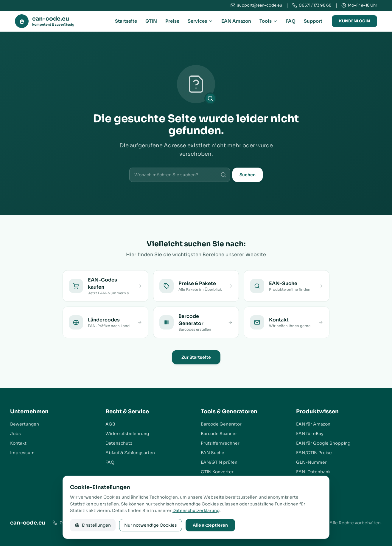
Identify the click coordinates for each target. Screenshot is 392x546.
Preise (172, 21)
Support (313, 21)
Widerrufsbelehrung (127, 434)
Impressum (22, 453)
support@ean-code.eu (260, 5)
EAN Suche (213, 453)
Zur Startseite (196, 357)
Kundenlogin (354, 21)
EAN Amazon (236, 21)
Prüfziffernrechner (220, 443)
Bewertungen (25, 424)
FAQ (291, 21)
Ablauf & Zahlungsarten (130, 453)
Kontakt (18, 443)
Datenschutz (119, 443)
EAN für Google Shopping (323, 443)
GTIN (151, 21)
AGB (110, 424)
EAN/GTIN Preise (314, 453)
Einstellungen (93, 525)
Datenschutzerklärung (196, 511)
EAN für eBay (310, 434)
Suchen (248, 175)
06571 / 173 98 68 (315, 5)
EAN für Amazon (313, 424)
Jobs (15, 434)
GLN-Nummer (311, 462)
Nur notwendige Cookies (151, 525)
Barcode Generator (221, 424)
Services (200, 21)
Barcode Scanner (219, 434)
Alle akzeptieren (210, 525)
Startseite (126, 21)
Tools (269, 21)
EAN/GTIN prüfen (219, 462)
